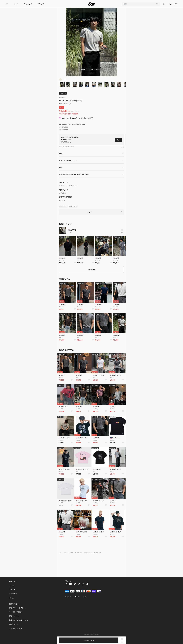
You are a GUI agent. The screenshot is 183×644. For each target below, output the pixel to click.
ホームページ (63, 552)
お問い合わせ (63, 206)
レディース (13, 581)
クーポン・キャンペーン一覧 (67, 146)
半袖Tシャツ (73, 186)
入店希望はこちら (16, 628)
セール (16, 4)
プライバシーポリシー (17, 608)
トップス (62, 186)
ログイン (74, 124)
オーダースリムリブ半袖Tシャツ (92, 552)
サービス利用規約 (16, 612)
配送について (73, 206)
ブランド (41, 4)
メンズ (12, 585)
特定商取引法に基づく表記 (19, 620)
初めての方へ (14, 604)
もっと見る (91, 269)
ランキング (28, 4)
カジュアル (62, 193)
